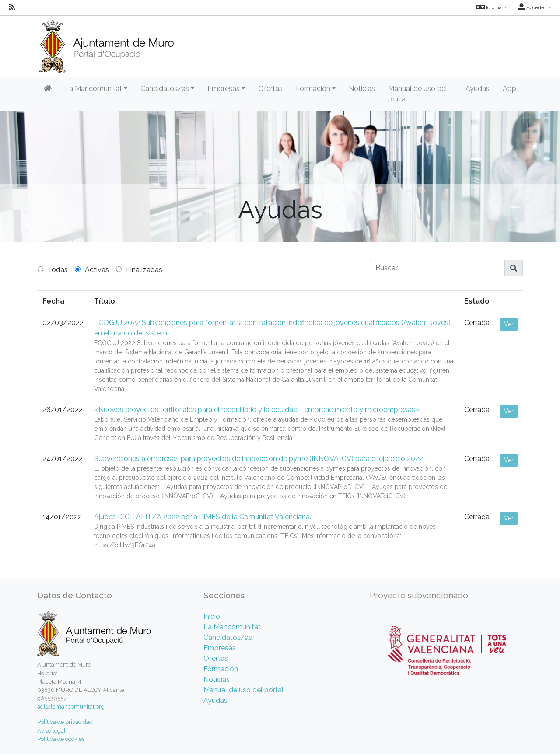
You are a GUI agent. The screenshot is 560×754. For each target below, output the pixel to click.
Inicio (212, 616)
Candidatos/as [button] (165, 89)
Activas (97, 270)
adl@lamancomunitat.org (71, 707)
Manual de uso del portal (418, 94)
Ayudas (478, 89)
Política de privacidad (65, 722)
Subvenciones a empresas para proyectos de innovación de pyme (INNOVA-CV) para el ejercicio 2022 (259, 459)
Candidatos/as (228, 637)
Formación (221, 669)
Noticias (362, 89)
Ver (509, 324)
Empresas (220, 648)
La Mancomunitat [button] (93, 89)
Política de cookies (61, 739)
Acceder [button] (533, 7)
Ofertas (270, 89)
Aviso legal (51, 731)
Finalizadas (144, 270)
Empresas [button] (224, 89)
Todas (58, 270)
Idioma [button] (490, 7)
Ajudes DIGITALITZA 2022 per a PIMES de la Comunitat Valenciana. (203, 517)
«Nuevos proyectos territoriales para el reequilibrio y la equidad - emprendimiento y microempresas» (257, 410)
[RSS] (12, 7)
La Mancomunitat (232, 627)
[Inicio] (107, 44)
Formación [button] (313, 89)
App (509, 89)
